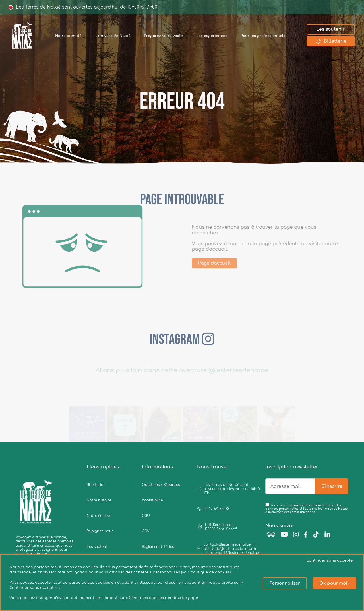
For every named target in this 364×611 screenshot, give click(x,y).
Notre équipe (98, 516)
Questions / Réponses (161, 485)
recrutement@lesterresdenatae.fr (233, 553)
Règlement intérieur (159, 547)
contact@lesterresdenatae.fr (229, 544)
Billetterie (331, 41)
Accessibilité (152, 500)
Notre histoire (99, 500)
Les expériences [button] (212, 36)
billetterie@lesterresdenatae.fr (230, 549)
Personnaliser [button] (285, 583)
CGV (146, 531)
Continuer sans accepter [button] (330, 560)
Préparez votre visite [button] (163, 36)
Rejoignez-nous (100, 531)
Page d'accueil (224, 263)
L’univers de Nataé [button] (113, 36)
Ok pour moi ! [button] (334, 583)
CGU (146, 516)
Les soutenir (331, 29)
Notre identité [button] (68, 36)
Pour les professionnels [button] (263, 36)
